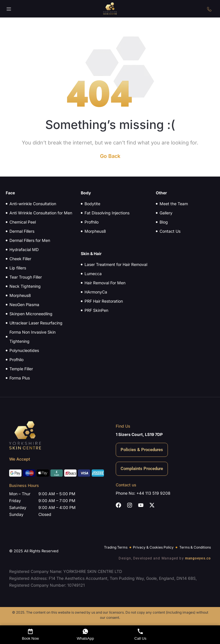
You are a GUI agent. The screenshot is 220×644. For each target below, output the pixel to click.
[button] (9, 10)
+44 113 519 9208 (153, 493)
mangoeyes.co (198, 558)
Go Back (110, 156)
